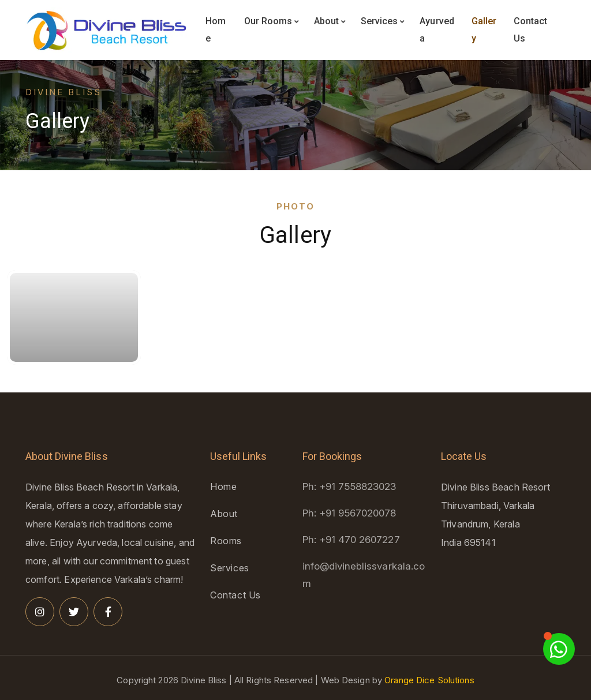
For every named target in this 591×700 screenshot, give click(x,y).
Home (216, 30)
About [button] (330, 21)
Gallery (484, 30)
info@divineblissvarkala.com (364, 575)
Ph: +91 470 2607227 (351, 540)
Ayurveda (437, 30)
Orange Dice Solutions (429, 680)
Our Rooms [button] (272, 21)
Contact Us (530, 30)
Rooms (226, 541)
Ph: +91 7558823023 (349, 486)
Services (230, 568)
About (224, 514)
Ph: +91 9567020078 (349, 513)
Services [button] (383, 21)
